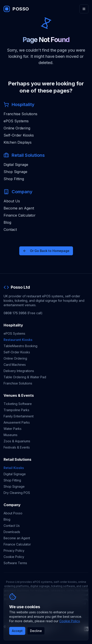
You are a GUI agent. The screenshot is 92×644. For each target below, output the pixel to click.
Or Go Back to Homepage (46, 251)
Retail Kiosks (14, 468)
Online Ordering (17, 128)
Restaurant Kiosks (18, 340)
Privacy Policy (14, 550)
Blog (7, 222)
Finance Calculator (20, 215)
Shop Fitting (14, 179)
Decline (36, 631)
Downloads (12, 532)
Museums (11, 435)
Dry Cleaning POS (17, 493)
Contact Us (12, 526)
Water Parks (13, 429)
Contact (10, 229)
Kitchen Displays (18, 142)
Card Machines (15, 365)
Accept (17, 631)
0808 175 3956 (15, 313)
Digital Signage (16, 165)
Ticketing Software (18, 404)
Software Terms (15, 563)
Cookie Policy (14, 557)
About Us (12, 201)
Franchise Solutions (20, 114)
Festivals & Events (17, 447)
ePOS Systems (16, 121)
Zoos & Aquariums (17, 441)
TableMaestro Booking (20, 346)
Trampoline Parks (16, 410)
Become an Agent (19, 208)
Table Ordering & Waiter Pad (25, 377)
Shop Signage (15, 172)
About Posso (13, 513)
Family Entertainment (19, 416)
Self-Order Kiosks (19, 135)
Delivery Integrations (19, 371)
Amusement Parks (17, 422)
